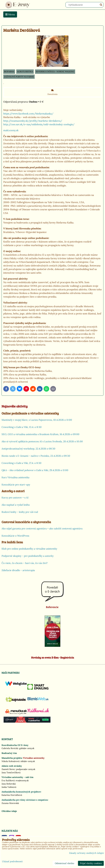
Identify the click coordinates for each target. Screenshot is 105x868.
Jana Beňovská (9, 784)
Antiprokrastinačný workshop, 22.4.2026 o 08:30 (28, 449)
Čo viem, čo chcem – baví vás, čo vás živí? (25, 563)
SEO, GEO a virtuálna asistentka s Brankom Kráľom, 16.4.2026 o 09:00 (40, 434)
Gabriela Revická (10, 748)
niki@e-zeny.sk (28, 761)
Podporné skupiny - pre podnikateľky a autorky (28, 556)
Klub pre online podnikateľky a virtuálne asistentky (29, 549)
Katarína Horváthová (12, 795)
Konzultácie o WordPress (15, 536)
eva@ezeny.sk (22, 780)
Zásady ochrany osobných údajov (86, 853)
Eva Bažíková (8, 780)
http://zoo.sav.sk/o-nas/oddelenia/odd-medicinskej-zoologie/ (39, 124)
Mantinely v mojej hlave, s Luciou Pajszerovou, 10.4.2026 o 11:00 (37, 420)
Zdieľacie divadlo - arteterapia (18, 570)
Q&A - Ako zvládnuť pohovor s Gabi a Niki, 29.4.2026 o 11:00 (35, 470)
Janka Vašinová (9, 787)
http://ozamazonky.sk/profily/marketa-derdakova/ (33, 121)
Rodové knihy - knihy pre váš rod (20, 512)
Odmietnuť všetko (64, 863)
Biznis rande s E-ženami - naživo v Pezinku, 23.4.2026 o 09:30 (36, 456)
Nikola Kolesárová (10, 761)
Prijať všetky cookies (91, 863)
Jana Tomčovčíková (11, 772)
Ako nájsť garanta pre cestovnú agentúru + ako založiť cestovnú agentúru (42, 529)
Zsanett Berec (8, 769)
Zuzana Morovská (10, 803)
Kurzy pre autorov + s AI (15, 498)
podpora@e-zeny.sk (26, 769)
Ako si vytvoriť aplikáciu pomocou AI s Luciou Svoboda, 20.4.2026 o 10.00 (42, 441)
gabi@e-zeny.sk (27, 748)
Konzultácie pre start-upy (16, 485)
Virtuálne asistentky (34, 758)
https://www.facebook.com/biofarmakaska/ (28, 114)
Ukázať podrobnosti (12, 862)
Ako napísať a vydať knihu (16, 505)
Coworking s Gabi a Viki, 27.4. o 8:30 (21, 463)
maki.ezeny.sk (11, 130)
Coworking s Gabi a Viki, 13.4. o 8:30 (22, 427)
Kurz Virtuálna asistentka (15, 477)
